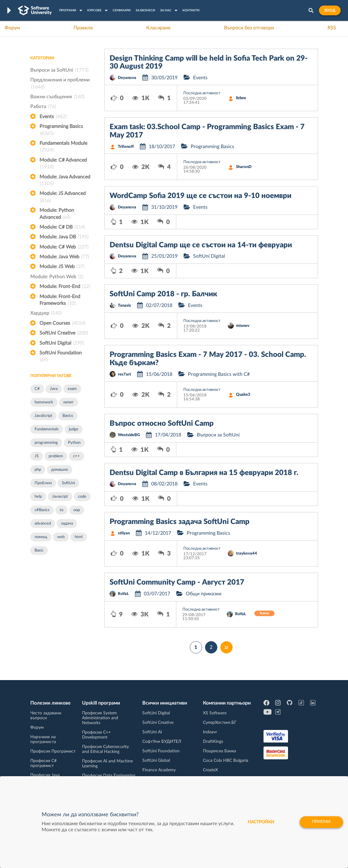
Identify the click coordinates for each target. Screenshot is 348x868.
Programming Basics (61, 130)
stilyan (124, 533)
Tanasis (124, 306)
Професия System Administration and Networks (100, 718)
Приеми (321, 822)
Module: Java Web (64, 257)
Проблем (43, 483)
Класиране (158, 28)
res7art (124, 374)
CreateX (210, 770)
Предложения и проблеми (60, 84)
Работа (43, 107)
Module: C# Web (64, 247)
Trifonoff (126, 147)
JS (37, 456)
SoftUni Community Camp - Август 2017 (177, 582)
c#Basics (42, 510)
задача (67, 524)
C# (37, 389)
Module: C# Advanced (63, 164)
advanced (43, 524)
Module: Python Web (57, 277)
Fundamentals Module (63, 147)
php (38, 470)
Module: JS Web (62, 267)
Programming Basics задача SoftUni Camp (180, 522)
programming (46, 443)
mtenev (243, 326)
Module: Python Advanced (57, 214)
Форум (12, 28)
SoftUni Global (156, 761)
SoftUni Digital (62, 343)
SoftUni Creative (64, 333)
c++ (77, 456)
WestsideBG (129, 435)
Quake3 (243, 395)
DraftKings (213, 742)
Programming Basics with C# (219, 374)
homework (44, 402)
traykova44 (247, 554)
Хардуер (46, 313)
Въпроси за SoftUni (59, 70)
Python (74, 443)
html (79, 537)
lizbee (241, 98)
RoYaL (123, 594)
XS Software (215, 713)
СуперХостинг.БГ (220, 723)
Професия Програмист (53, 751)
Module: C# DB (62, 227)
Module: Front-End (65, 286)
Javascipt (60, 497)
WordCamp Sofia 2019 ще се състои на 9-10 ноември (200, 196)
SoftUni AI (152, 732)
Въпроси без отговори (249, 28)
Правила (83, 28)
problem (56, 456)
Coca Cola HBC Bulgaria (226, 761)
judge (74, 429)
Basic (39, 550)
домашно (60, 470)
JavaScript (43, 416)
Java (54, 389)
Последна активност (202, 93)
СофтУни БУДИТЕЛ (162, 742)
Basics (68, 416)
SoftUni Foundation (61, 357)
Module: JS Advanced (63, 197)
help (38, 497)
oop (77, 510)
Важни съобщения (57, 97)
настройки (260, 822)
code (82, 497)
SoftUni (68, 483)
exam (72, 389)
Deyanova (127, 78)
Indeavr (210, 732)
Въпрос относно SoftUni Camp (162, 424)
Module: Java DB (64, 237)
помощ (41, 537)
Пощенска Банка (219, 751)
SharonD (244, 167)
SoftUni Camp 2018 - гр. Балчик (163, 294)
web (61, 537)
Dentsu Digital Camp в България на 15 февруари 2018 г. (204, 473)
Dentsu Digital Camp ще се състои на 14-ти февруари (201, 245)
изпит (69, 402)
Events (53, 117)
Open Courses (62, 323)
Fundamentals (47, 429)
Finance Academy (159, 770)
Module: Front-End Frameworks (60, 301)
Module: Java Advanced (65, 181)
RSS (332, 28)
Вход (330, 10)
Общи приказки (204, 594)
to (62, 510)
